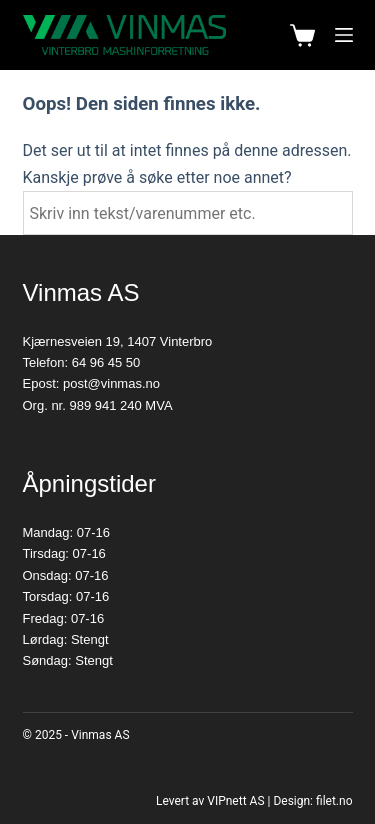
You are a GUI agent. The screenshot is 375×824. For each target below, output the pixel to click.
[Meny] (344, 35)
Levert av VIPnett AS (210, 801)
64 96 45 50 (106, 362)
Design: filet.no (312, 801)
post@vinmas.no (111, 383)
